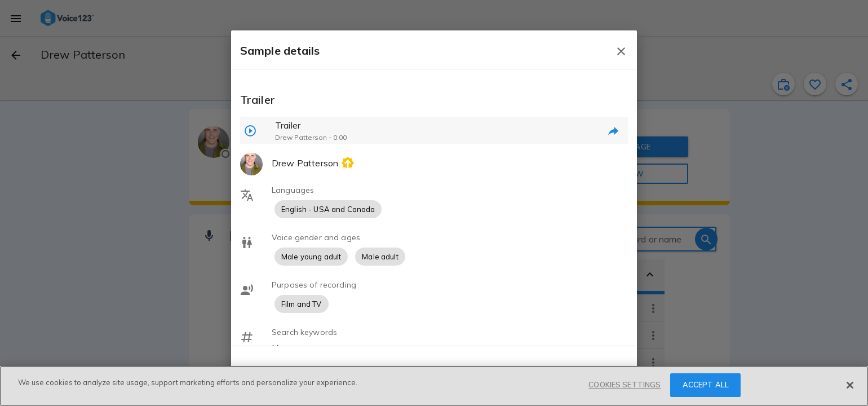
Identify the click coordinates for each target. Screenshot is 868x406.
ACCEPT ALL (706, 385)
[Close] (850, 385)
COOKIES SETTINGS (625, 385)
